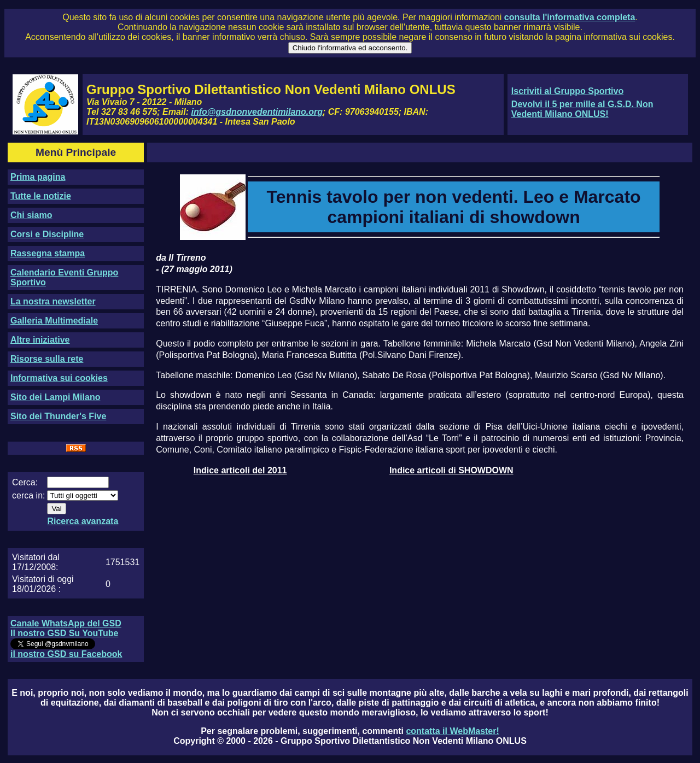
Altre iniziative (40, 340)
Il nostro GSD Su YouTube (64, 633)
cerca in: (28, 495)
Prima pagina (38, 177)
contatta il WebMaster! (452, 731)
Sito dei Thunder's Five (58, 416)
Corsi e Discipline (47, 234)
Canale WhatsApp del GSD (66, 623)
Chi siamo (31, 215)
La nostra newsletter (53, 301)
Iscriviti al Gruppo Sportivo (567, 91)
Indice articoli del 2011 (240, 470)
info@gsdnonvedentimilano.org (257, 112)
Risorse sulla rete (47, 359)
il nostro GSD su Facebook (66, 654)
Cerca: (25, 482)
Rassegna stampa (48, 253)
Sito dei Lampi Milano (55, 397)
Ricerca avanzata (83, 521)
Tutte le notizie (41, 196)
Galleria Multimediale (54, 321)
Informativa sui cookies (59, 378)
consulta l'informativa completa (570, 17)
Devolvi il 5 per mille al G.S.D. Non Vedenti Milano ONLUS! (582, 109)
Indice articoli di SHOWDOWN (451, 470)
